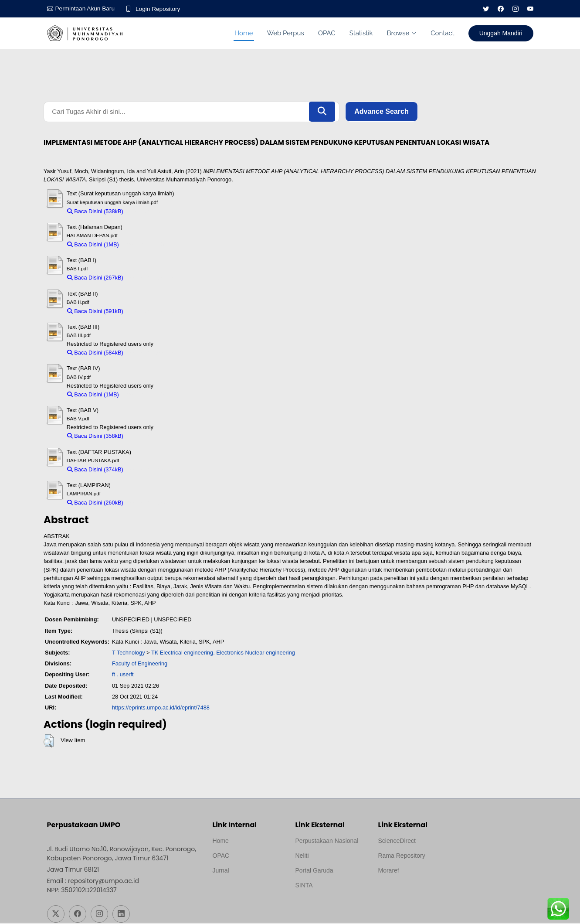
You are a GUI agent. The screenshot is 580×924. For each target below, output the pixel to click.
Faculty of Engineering (140, 665)
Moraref (389, 872)
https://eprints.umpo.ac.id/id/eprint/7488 (161, 708)
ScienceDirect (397, 842)
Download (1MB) (144, 245)
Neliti (302, 857)
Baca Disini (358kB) (95, 437)
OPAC (327, 33)
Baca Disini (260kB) (95, 504)
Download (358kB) (150, 437)
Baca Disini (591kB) (95, 312)
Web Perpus (286, 33)
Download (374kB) (150, 470)
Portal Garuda (314, 872)
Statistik (361, 33)
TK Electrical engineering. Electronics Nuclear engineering (223, 653)
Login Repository (160, 9)
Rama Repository (402, 857)
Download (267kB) (150, 279)
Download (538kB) (150, 212)
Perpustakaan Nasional (327, 842)
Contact (442, 33)
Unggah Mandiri (501, 33)
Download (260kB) (150, 504)
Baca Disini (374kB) (95, 470)
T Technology (129, 653)
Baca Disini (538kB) (95, 212)
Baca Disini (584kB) (95, 354)
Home (244, 33)
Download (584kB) (150, 354)
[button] (49, 742)
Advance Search (382, 112)
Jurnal (221, 872)
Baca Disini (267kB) (95, 279)
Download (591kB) (150, 312)
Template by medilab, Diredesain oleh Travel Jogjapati (243, 893)
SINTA (304, 886)
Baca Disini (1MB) (93, 245)
